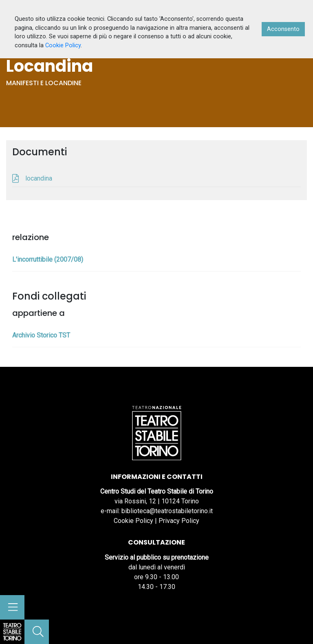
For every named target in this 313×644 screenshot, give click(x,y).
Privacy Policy (179, 521)
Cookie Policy (133, 521)
